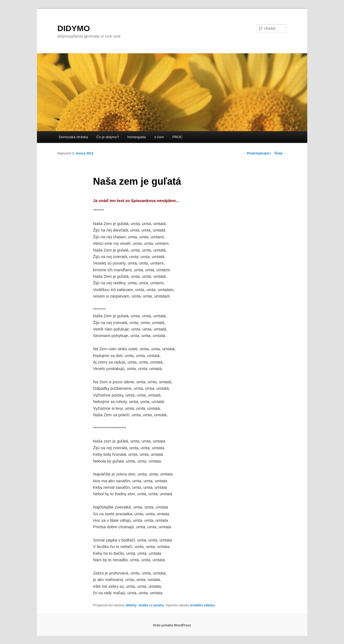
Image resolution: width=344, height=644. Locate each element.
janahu (159, 605)
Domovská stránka (74, 137)
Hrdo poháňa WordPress (172, 625)
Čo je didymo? (108, 137)
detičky (131, 605)
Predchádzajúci (257, 153)
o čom (159, 137)
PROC (178, 137)
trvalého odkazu (203, 605)
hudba (143, 605)
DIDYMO (74, 28)
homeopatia (136, 137)
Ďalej (280, 153)
